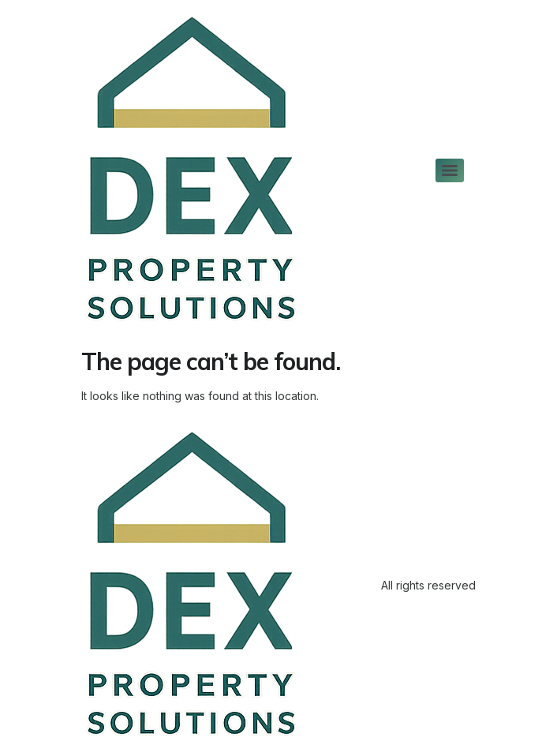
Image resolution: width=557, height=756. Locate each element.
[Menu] (450, 170)
